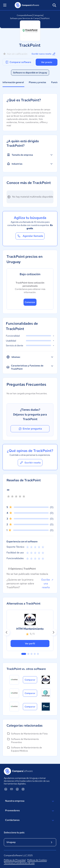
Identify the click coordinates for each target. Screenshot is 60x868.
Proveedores (30, 811)
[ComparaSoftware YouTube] (12, 789)
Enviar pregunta (30, 429)
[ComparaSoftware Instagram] (23, 789)
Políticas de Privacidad (15, 860)
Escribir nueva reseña (44, 54)
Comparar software (18, 62)
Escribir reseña (30, 463)
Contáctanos (30, 820)
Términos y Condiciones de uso (19, 863)
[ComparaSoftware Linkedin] (6, 789)
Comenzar (30, 302)
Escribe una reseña (47, 583)
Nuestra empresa (30, 801)
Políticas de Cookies (37, 860)
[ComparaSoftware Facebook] (17, 789)
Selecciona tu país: (14, 833)
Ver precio (47, 62)
